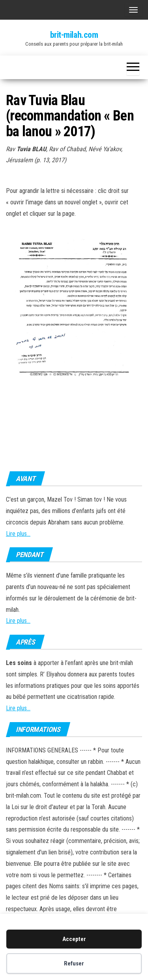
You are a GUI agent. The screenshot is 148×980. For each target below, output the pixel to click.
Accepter (74, 939)
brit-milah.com (74, 35)
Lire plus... (18, 534)
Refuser (74, 963)
